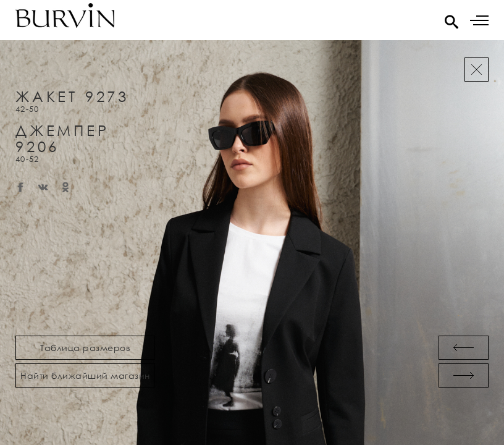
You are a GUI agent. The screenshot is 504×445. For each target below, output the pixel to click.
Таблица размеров (85, 348)
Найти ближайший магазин (85, 375)
